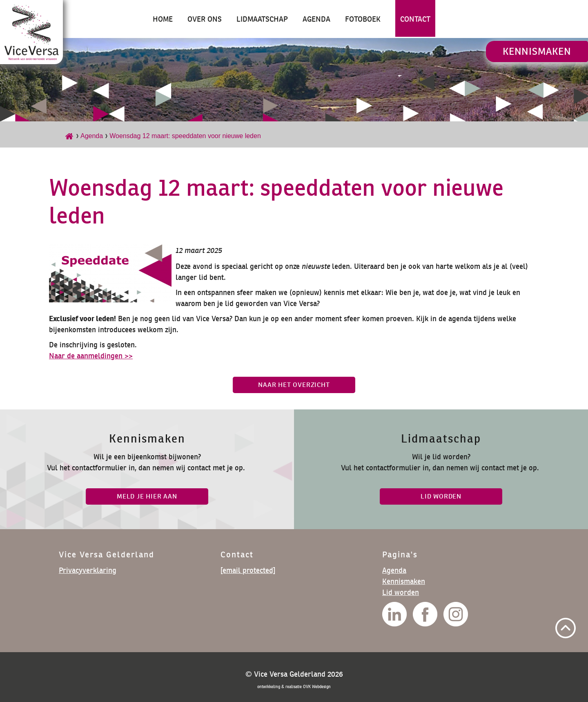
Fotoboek (363, 19)
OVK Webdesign (317, 687)
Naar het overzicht (294, 385)
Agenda (316, 19)
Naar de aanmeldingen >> (91, 356)
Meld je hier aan (147, 496)
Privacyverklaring (88, 570)
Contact (415, 19)
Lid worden (401, 592)
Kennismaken (537, 51)
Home (163, 19)
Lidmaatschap (262, 19)
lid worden (441, 496)
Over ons (205, 19)
